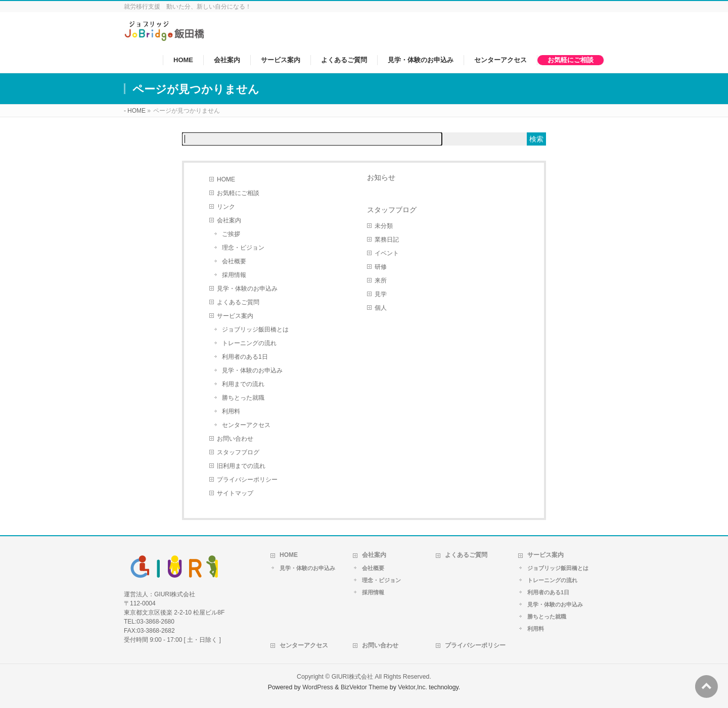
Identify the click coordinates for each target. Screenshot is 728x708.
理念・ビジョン (243, 248)
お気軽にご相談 (238, 193)
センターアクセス (246, 425)
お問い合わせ (235, 439)
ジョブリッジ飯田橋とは (255, 329)
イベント (387, 253)
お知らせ (381, 177)
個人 (381, 308)
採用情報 (234, 275)
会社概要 (234, 261)
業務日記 (387, 240)
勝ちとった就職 (243, 398)
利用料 (231, 411)
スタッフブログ (238, 452)
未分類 (384, 226)
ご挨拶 (231, 234)
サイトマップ (235, 493)
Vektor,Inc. (413, 687)
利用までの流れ (243, 384)
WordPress (318, 687)
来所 (381, 280)
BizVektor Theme (365, 687)
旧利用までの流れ (241, 466)
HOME (226, 179)
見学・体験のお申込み (247, 289)
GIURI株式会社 (352, 677)
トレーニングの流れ (249, 343)
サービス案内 (235, 316)
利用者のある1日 (245, 357)
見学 (381, 294)
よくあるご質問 (238, 302)
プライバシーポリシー (247, 480)
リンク (226, 207)
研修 (381, 267)
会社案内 (229, 220)
